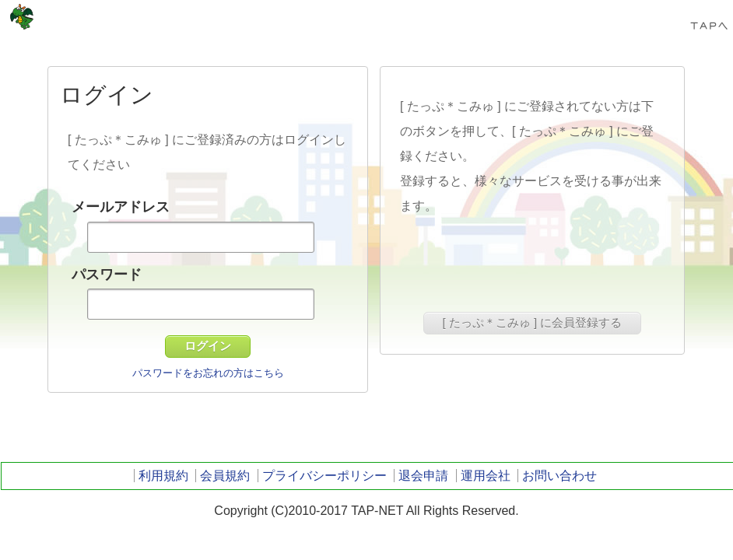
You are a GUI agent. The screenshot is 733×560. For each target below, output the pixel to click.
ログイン (208, 346)
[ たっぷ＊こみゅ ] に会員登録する (533, 322)
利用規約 (163, 476)
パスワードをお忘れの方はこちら (208, 373)
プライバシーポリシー (324, 476)
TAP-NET (22, 17)
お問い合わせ (559, 476)
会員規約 (225, 476)
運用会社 (486, 476)
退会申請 (423, 476)
